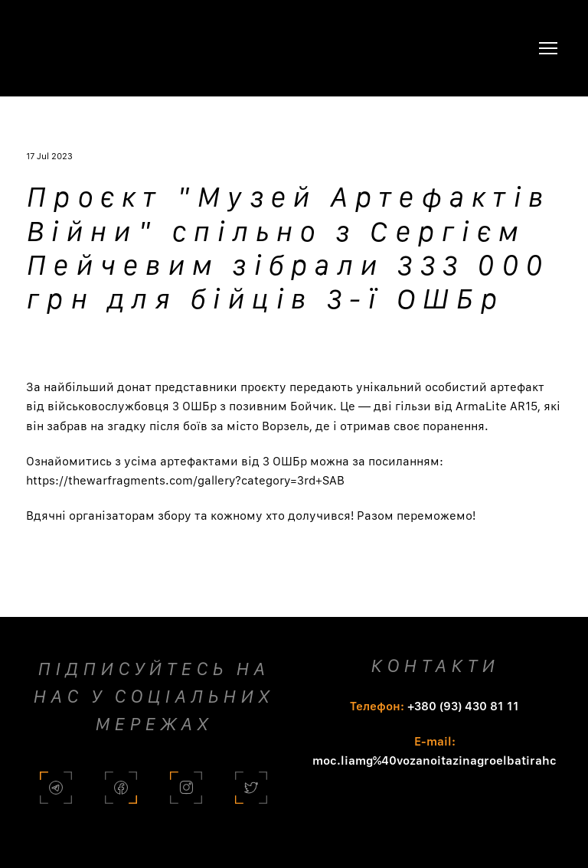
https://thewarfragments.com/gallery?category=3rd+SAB (185, 480)
